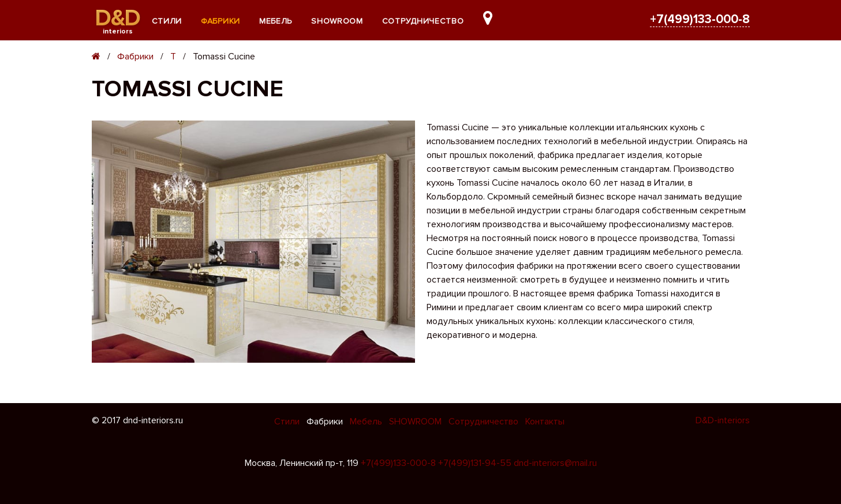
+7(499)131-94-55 (475, 463)
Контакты (545, 422)
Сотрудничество (423, 21)
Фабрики (220, 21)
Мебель (276, 21)
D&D (117, 18)
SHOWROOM (337, 21)
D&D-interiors (723, 420)
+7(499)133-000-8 (700, 19)
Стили (167, 21)
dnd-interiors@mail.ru (555, 463)
